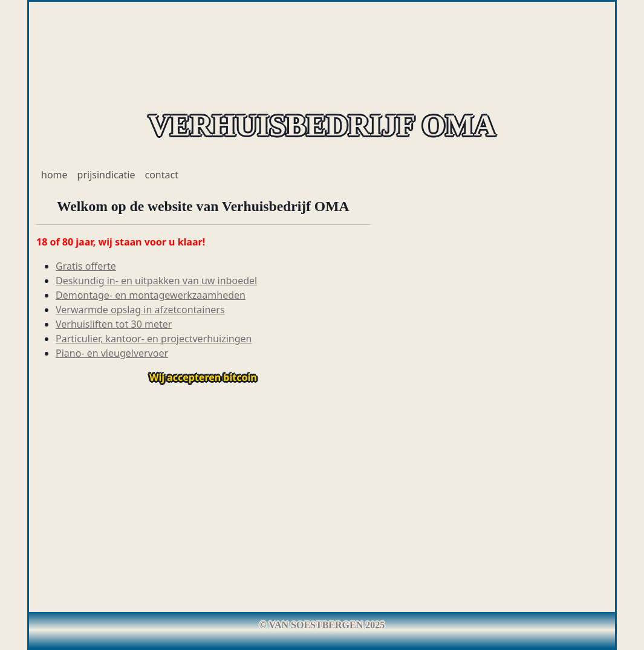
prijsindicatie (106, 175)
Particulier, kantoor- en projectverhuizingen (154, 339)
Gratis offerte (86, 266)
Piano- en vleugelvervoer (112, 353)
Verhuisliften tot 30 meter (114, 324)
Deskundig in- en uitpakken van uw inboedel (156, 281)
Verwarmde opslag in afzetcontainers (140, 310)
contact (162, 175)
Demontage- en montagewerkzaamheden (151, 295)
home (54, 175)
